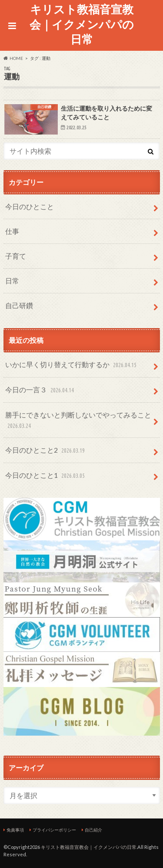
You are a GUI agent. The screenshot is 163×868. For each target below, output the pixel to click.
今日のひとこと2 (46, 451)
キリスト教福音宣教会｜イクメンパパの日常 (82, 24)
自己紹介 (93, 830)
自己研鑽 (19, 305)
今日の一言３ (40, 390)
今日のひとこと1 (46, 476)
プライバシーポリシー (54, 830)
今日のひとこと (30, 206)
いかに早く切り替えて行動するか (72, 365)
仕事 (12, 231)
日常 (12, 281)
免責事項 (15, 830)
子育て (16, 256)
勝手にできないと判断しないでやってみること (78, 421)
